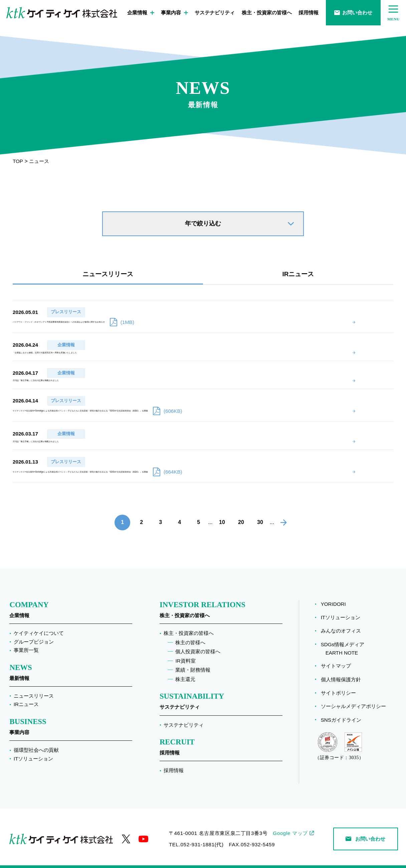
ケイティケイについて (39, 624)
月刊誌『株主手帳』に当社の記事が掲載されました (153, 359)
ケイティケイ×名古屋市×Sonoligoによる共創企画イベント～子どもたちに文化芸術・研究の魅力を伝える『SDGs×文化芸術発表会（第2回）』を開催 (234, 455)
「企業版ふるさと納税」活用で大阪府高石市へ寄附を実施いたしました (175, 335)
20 (241, 513)
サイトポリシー (338, 683)
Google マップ (290, 824)
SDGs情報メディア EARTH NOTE (343, 639)
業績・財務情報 (193, 660)
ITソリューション (34, 749)
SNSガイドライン (341, 711)
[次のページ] (284, 513)
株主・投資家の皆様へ (267, 13)
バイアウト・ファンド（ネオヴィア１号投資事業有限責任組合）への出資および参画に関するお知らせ (225, 311)
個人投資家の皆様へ (198, 642)
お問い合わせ (353, 13)
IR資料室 (185, 651)
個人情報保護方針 (341, 670)
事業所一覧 (26, 641)
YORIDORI (333, 595)
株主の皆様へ (190, 633)
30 (260, 513)
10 (222, 513)
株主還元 (185, 670)
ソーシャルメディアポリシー (353, 697)
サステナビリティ (215, 13)
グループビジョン (34, 632)
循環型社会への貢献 (36, 741)
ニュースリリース (108, 274)
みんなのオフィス (341, 621)
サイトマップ (336, 656)
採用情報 (309, 13)
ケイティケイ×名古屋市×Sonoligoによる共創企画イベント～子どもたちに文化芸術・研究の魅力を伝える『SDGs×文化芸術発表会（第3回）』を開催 (234, 393)
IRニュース (298, 274)
